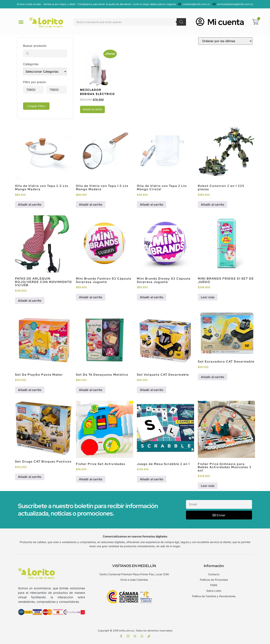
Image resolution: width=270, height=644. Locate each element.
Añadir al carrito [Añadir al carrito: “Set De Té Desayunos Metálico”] (91, 390)
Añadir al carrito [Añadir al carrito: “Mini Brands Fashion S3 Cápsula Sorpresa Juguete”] (91, 297)
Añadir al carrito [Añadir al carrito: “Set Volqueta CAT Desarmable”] (152, 390)
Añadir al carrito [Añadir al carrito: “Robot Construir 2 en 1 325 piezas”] (213, 204)
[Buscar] (181, 22)
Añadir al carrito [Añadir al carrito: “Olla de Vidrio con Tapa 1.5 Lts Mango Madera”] (91, 204)
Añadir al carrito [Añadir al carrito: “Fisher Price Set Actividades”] (91, 479)
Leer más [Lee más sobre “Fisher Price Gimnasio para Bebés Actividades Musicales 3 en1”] (208, 486)
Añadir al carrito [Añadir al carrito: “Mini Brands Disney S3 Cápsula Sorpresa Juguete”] (152, 297)
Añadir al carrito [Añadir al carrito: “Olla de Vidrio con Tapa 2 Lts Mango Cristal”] (152, 204)
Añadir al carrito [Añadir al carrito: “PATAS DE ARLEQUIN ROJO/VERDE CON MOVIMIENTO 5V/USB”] (30, 301)
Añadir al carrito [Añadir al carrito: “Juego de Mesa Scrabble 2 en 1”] (152, 479)
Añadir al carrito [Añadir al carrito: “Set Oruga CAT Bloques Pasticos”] (30, 477)
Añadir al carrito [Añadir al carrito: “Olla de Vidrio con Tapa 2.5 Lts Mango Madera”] (30, 204)
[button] (21, 22)
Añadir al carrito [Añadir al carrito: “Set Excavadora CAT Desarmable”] (213, 377)
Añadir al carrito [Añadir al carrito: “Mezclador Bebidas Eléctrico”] (92, 109)
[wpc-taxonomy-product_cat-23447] (45, 72)
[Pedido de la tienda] (225, 41)
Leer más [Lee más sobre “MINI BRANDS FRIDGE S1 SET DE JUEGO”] (208, 297)
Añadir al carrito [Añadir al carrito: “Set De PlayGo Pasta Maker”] (30, 390)
